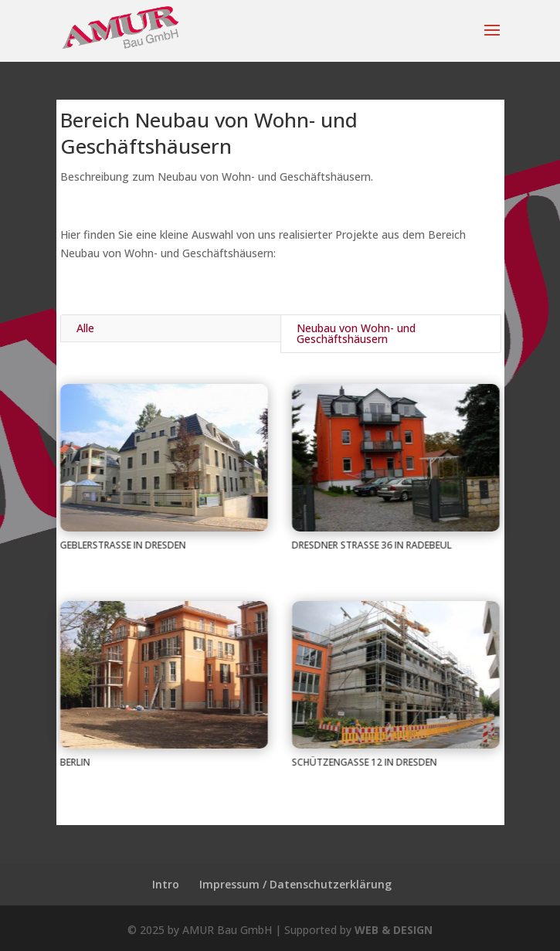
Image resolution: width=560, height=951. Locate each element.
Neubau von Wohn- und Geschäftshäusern (356, 333)
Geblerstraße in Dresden (122, 545)
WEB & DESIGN (394, 930)
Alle (85, 328)
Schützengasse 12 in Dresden (364, 762)
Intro (166, 884)
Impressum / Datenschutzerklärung (295, 884)
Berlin (75, 762)
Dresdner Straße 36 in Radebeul (371, 545)
